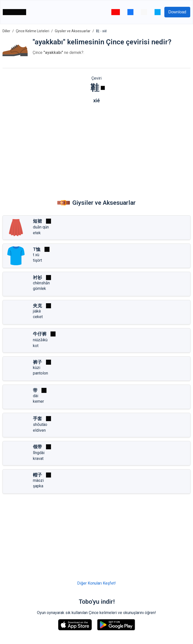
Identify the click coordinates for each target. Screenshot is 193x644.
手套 (37, 418)
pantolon (40, 373)
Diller (6, 31)
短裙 (37, 221)
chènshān (41, 283)
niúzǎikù (40, 340)
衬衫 (37, 277)
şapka (38, 486)
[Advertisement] (96, 146)
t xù (36, 255)
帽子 (37, 475)
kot (36, 346)
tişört (37, 260)
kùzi (37, 368)
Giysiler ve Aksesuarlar (73, 31)
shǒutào (40, 425)
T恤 (37, 249)
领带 (37, 447)
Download (177, 12)
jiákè (37, 311)
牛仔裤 (40, 334)
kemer (38, 401)
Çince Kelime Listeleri (33, 31)
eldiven (39, 430)
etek (37, 233)
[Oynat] (103, 88)
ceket (38, 317)
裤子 (37, 362)
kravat (38, 459)
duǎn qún (41, 227)
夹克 (37, 306)
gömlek (39, 289)
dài (36, 396)
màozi (38, 480)
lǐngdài (39, 453)
